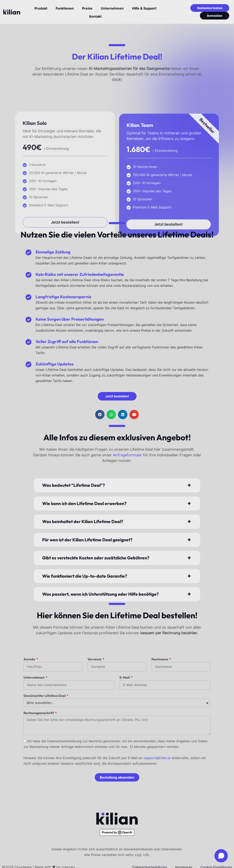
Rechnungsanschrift (39, 713)
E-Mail (125, 677)
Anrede (30, 659)
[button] (100, 415)
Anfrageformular (128, 455)
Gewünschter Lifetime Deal (45, 696)
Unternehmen (34, 677)
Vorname (95, 659)
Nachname (160, 659)
